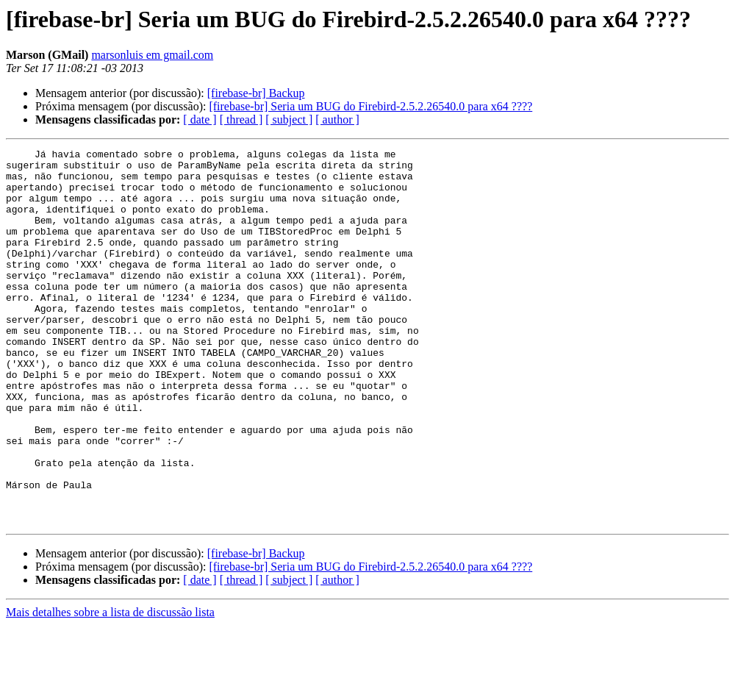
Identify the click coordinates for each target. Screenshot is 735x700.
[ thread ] (241, 119)
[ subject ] (289, 119)
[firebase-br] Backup (256, 93)
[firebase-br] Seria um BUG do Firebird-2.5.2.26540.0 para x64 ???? (370, 106)
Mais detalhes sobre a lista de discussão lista (110, 687)
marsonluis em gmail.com (152, 55)
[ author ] (337, 119)
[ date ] (200, 119)
